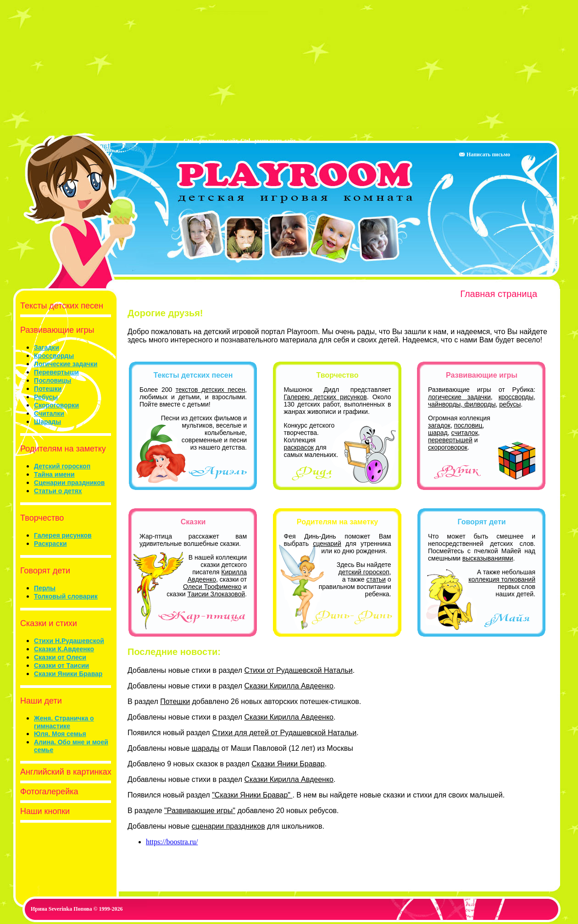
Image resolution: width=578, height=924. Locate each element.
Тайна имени (54, 474)
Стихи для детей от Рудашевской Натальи (284, 733)
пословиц (468, 425)
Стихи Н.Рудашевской (69, 641)
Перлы (45, 588)
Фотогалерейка (47, 792)
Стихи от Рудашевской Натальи (299, 670)
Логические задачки (66, 364)
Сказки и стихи (46, 623)
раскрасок (299, 447)
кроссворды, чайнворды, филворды (482, 401)
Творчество (40, 518)
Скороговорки (56, 405)
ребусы (510, 404)
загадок (439, 425)
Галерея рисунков (63, 535)
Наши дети (39, 701)
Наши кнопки (43, 811)
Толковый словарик (66, 596)
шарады (206, 748)
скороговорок (448, 447)
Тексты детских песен (59, 306)
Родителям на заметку (61, 449)
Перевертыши (56, 372)
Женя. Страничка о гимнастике (64, 722)
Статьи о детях (58, 491)
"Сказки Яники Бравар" (252, 795)
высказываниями (488, 558)
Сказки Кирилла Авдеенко (289, 686)
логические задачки (459, 397)
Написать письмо (484, 154)
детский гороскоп (364, 572)
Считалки (49, 413)
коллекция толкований (502, 579)
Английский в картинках (64, 772)
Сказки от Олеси (60, 657)
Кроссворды (54, 356)
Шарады (47, 422)
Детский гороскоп (62, 466)
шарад (438, 433)
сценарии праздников (228, 826)
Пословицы (53, 380)
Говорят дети (43, 571)
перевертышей (450, 440)
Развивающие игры (55, 330)
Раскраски (50, 544)
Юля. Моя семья (60, 734)
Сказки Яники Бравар (68, 674)
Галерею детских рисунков (325, 397)
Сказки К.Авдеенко (64, 649)
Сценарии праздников (69, 483)
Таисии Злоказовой (216, 594)
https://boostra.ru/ (172, 842)
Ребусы (46, 397)
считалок (465, 433)
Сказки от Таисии (61, 665)
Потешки (48, 389)
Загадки (47, 347)
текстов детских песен (210, 390)
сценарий (327, 544)
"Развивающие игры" (200, 811)
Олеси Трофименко (212, 587)
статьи (376, 579)
